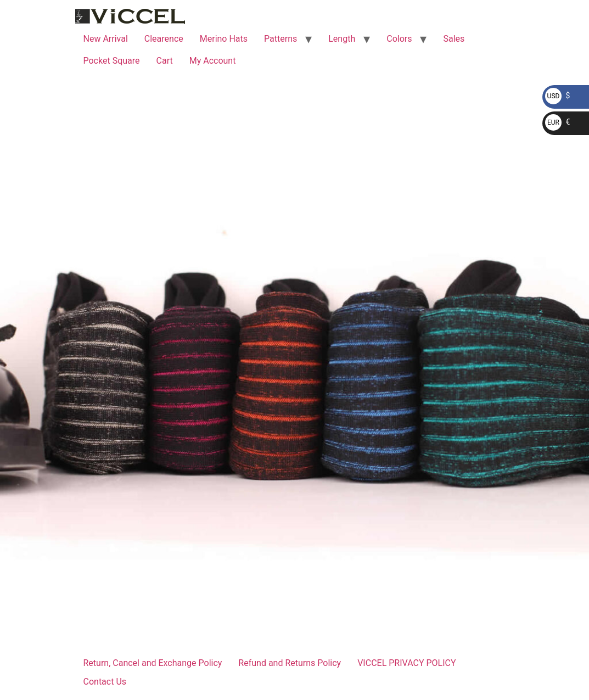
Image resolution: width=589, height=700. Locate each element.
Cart (165, 61)
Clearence (164, 39)
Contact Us (105, 682)
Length (342, 39)
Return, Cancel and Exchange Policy (153, 663)
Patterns (281, 39)
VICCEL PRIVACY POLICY (406, 663)
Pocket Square (112, 61)
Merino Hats (224, 39)
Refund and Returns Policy (290, 663)
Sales (454, 39)
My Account (213, 61)
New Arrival (106, 39)
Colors (399, 39)
